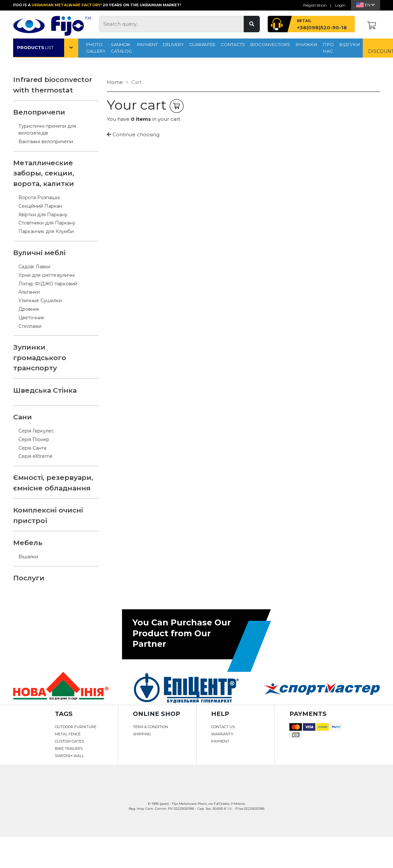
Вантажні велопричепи (46, 142)
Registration (315, 5)
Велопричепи (39, 112)
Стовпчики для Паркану (47, 223)
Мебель (28, 543)
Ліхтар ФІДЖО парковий (48, 284)
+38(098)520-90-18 (322, 27)
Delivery (173, 44)
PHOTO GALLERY (96, 48)
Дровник (29, 309)
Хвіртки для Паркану (43, 215)
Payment (147, 44)
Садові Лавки (34, 267)
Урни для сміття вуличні (47, 275)
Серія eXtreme (36, 456)
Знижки (306, 44)
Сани (23, 417)
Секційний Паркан (40, 206)
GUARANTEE (202, 44)
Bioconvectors (270, 44)
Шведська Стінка (45, 390)
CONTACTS (233, 44)
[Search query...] (172, 24)
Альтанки (29, 292)
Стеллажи (30, 326)
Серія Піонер (34, 439)
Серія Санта (32, 448)
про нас (328, 48)
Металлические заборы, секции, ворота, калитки (44, 173)
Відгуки (350, 44)
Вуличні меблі (39, 253)
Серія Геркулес (36, 431)
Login (340, 5)
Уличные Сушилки (40, 301)
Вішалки (28, 557)
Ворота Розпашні (39, 197)
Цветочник (31, 318)
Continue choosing (133, 134)
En (366, 5)
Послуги (29, 578)
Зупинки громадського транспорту (40, 357)
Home (115, 82)
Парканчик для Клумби (46, 231)
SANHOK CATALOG (121, 48)
